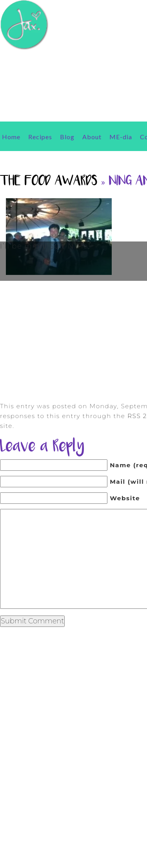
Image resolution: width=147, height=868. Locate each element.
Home (11, 137)
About (92, 137)
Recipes (40, 137)
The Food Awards (49, 182)
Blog (67, 137)
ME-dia (121, 137)
